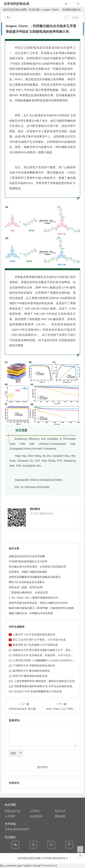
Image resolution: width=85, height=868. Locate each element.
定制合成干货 (12, 811)
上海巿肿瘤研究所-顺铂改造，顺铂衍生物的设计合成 (44, 681)
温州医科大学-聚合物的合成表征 (31, 671)
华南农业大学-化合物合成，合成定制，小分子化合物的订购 (47, 655)
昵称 (16, 753)
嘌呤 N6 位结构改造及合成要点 (27, 582)
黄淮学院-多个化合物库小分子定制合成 (35, 645)
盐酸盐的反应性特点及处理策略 (27, 556)
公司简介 (35, 811)
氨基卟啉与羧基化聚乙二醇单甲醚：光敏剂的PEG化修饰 (41, 608)
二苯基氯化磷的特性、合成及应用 (28, 592)
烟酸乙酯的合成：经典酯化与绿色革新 (31, 613)
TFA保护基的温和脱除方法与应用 (28, 561)
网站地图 (60, 816)
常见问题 (34, 10)
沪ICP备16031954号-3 (55, 858)
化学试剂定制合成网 (14, 10)
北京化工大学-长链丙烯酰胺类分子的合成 (38, 691)
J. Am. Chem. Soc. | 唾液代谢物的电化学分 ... (35, 598)
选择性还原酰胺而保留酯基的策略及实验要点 (35, 577)
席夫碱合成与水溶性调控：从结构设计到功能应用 (37, 567)
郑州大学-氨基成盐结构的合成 (30, 676)
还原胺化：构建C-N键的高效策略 (28, 572)
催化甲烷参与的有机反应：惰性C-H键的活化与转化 (38, 603)
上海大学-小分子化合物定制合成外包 (34, 634)
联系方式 (60, 811)
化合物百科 (36, 816)
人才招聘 (10, 816)
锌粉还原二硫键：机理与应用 (26, 587)
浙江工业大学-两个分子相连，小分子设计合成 (39, 640)
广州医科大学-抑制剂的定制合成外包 (34, 666)
